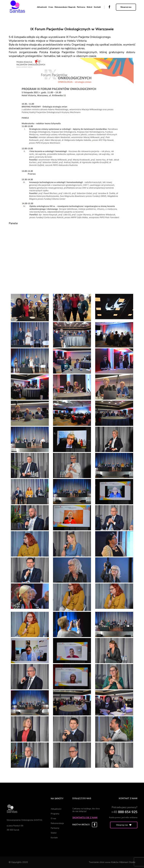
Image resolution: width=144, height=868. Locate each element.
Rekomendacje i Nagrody (65, 7)
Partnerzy (81, 7)
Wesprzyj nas (126, 7)
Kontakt (97, 7)
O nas (51, 7)
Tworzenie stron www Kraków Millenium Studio (112, 862)
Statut (90, 7)
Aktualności (42, 7)
